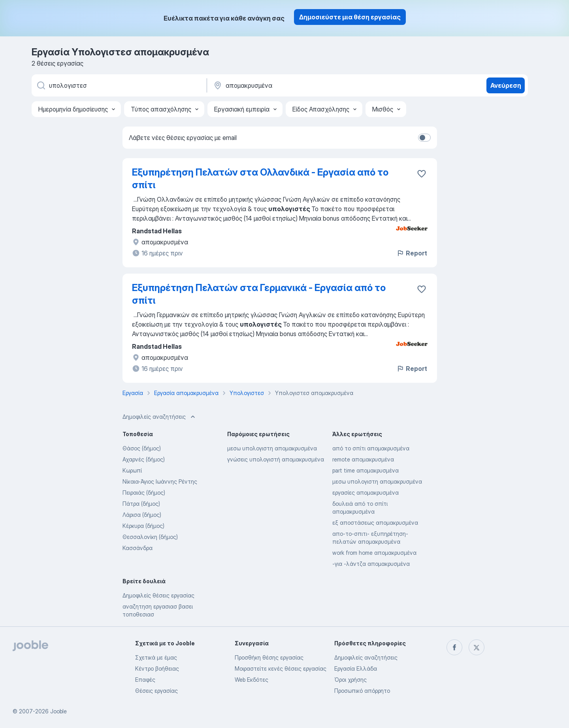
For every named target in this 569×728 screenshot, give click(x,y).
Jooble (58, 711)
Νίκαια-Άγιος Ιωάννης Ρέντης (160, 481)
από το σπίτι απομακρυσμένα (371, 448)
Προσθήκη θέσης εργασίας (269, 657)
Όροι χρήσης (350, 680)
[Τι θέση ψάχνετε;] (119, 85)
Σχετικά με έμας (156, 657)
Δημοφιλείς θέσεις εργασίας (158, 595)
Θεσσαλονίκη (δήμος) (150, 537)
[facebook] (454, 647)
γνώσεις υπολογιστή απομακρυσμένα (276, 459)
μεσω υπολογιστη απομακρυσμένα (272, 448)
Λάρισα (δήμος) (142, 515)
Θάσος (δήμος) (142, 448)
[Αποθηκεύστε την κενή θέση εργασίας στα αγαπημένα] (422, 174)
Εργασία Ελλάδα (356, 668)
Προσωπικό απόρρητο (362, 691)
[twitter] (477, 647)
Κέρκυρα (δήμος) (143, 526)
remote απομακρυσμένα (363, 459)
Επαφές (145, 680)
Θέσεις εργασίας (156, 691)
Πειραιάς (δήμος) (144, 493)
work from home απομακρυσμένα (374, 553)
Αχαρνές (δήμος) (144, 459)
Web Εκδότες (252, 680)
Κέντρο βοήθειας (157, 668)
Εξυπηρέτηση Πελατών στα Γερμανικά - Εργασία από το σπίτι (259, 294)
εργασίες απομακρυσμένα (366, 493)
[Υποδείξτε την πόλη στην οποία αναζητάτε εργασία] (295, 85)
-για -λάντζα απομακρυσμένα (371, 564)
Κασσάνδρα (138, 548)
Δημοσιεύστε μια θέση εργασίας (350, 17)
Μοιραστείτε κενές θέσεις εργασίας (281, 668)
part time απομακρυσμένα (366, 470)
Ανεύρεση (506, 85)
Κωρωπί (132, 470)
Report (412, 253)
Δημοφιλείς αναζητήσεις (366, 657)
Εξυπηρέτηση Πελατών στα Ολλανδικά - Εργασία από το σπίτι (260, 179)
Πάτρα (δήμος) (141, 504)
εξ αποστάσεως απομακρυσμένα (375, 523)
